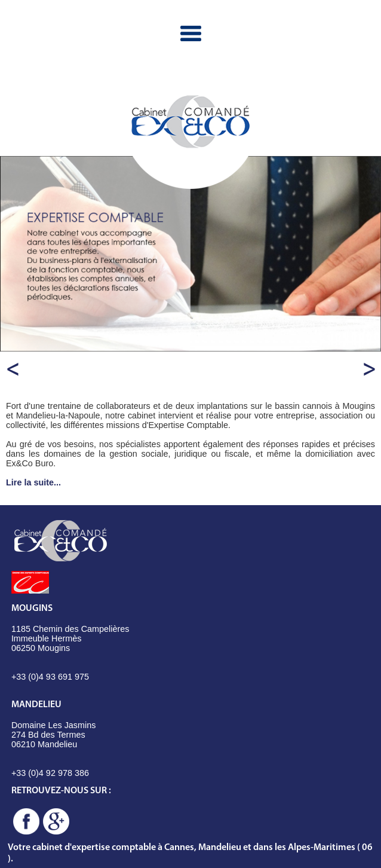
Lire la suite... (33, 482)
